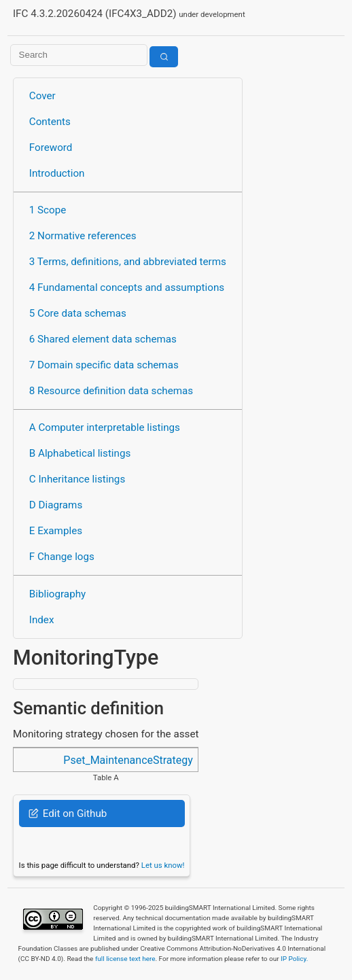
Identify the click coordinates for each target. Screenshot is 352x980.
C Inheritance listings (77, 479)
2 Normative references (83, 236)
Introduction (57, 173)
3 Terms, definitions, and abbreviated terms (128, 262)
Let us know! (163, 865)
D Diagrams (56, 505)
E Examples (56, 531)
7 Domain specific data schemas (104, 365)
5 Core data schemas (78, 313)
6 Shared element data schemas (103, 339)
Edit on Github (68, 813)
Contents (50, 122)
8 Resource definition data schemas (111, 391)
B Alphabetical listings (80, 453)
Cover (42, 96)
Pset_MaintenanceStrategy (128, 760)
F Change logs (62, 557)
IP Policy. (294, 959)
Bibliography (57, 594)
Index (42, 620)
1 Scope (48, 210)
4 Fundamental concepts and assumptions (127, 287)
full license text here (125, 959)
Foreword (51, 147)
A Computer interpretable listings (105, 427)
